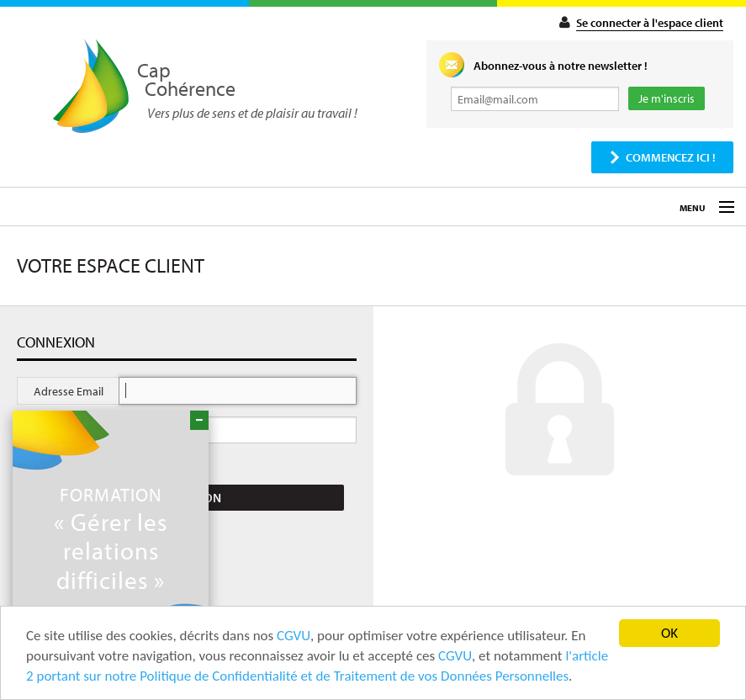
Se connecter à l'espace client (650, 23)
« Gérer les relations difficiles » (111, 538)
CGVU (294, 636)
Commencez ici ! (671, 157)
